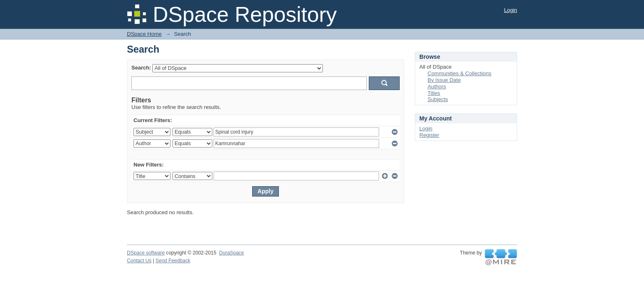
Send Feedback (173, 261)
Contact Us (139, 261)
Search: (141, 68)
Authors (437, 87)
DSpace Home (144, 34)
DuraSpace (231, 253)
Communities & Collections (459, 73)
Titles (434, 93)
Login (511, 10)
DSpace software (146, 253)
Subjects (438, 99)
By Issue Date (444, 80)
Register (429, 135)
